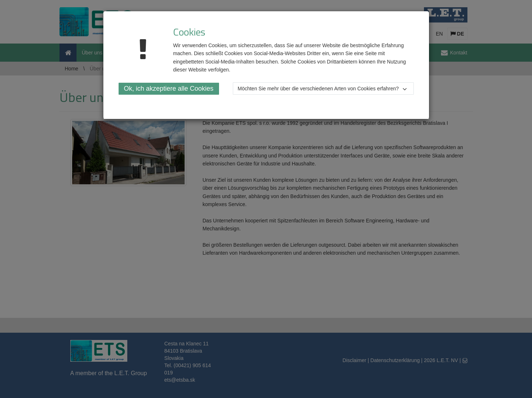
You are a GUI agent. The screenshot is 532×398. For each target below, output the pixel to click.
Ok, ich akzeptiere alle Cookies (169, 89)
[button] (323, 89)
